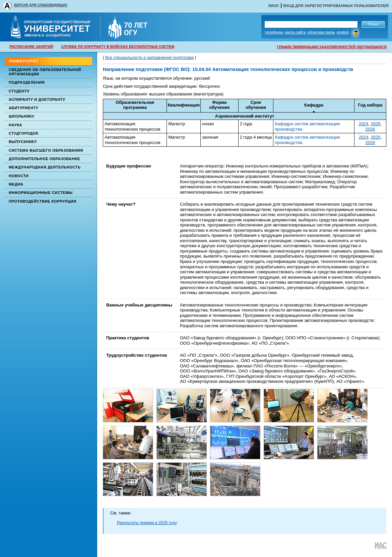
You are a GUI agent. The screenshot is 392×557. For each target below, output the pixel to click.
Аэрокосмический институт (245, 116)
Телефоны (274, 32)
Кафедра (314, 105)
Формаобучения (219, 105)
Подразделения (27, 82)
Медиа (16, 184)
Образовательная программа (135, 105)
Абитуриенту (23, 108)
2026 (370, 129)
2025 (376, 124)
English (343, 32)
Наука (15, 125)
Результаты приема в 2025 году (147, 523)
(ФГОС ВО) (176, 69)
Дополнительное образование (44, 159)
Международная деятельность (45, 167)
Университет (23, 61)
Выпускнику (23, 142)
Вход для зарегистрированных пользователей (336, 6)
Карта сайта (295, 32)
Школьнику (22, 116)
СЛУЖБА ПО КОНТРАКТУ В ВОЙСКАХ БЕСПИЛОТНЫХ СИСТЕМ (118, 47)
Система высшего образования (46, 150)
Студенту (19, 91)
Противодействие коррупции (43, 201)
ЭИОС (274, 6)
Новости (19, 176)
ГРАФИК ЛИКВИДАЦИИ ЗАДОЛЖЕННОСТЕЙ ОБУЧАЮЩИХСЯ (332, 47)
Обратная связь (321, 32)
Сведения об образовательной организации (45, 72)
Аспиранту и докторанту (37, 99)
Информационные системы (41, 193)
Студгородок (24, 133)
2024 (364, 124)
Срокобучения (256, 105)
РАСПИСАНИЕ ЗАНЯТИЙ (31, 47)
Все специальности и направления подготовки (150, 58)
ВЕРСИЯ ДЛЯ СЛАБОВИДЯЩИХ (41, 5)
